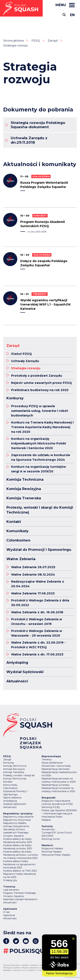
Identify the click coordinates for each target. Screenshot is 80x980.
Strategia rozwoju (15, 45)
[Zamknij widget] (73, 939)
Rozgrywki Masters (52, 848)
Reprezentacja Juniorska (55, 785)
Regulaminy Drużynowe (17, 820)
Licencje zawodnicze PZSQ (57, 804)
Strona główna (13, 40)
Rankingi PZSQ (51, 807)
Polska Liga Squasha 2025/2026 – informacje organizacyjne (59, 812)
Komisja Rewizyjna (14, 769)
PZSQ (36, 40)
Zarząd (53, 40)
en (72, 15)
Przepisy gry (10, 880)
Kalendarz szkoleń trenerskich (20, 899)
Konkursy (9, 763)
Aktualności (10, 807)
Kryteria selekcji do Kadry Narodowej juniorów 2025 (17, 847)
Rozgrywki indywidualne (56, 801)
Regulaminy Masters (15, 823)
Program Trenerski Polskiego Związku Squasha (20, 895)
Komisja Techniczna (15, 766)
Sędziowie (9, 915)
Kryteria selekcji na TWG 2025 (20, 871)
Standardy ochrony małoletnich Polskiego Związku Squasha (16, 833)
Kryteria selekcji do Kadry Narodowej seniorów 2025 (18, 840)
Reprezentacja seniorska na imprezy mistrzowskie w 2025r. (59, 780)
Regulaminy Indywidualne (18, 817)
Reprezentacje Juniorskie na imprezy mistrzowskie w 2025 (58, 790)
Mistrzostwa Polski (52, 817)
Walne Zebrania (12, 798)
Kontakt (8, 782)
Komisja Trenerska (14, 772)
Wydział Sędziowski (15, 804)
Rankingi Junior (51, 839)
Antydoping (10, 801)
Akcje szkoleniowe (52, 763)
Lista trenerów (11, 890)
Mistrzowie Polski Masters (56, 855)
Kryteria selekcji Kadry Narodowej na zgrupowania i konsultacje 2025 (20, 864)
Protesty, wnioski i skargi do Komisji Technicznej (19, 777)
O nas (6, 912)
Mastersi (46, 820)
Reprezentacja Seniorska (56, 769)
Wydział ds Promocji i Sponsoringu (15, 793)
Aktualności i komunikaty (56, 766)
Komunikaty (10, 785)
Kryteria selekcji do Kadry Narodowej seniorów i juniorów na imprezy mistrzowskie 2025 (21, 855)
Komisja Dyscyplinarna (16, 826)
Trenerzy (47, 759)
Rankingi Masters (52, 852)
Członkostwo (10, 788)
